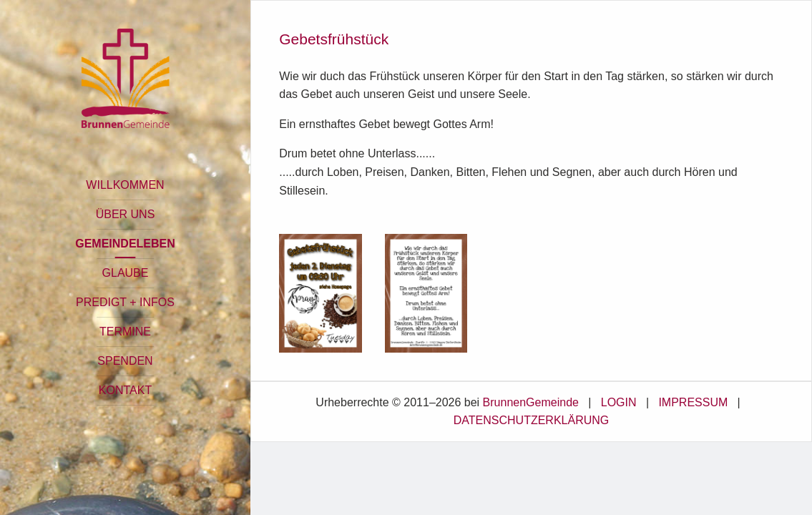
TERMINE (125, 332)
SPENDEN (125, 361)
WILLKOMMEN (125, 185)
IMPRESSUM (693, 402)
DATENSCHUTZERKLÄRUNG (532, 420)
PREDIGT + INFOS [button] (125, 302)
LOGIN (619, 402)
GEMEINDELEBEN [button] (125, 244)
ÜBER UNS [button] (126, 214)
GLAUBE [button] (126, 273)
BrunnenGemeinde (531, 402)
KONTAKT (125, 390)
